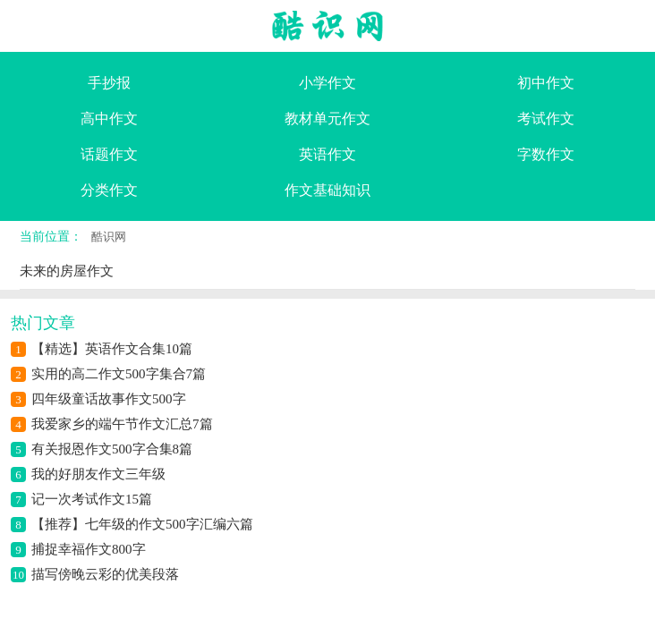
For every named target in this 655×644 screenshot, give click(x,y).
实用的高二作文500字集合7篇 (119, 374)
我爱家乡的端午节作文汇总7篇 (122, 424)
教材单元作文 (327, 119)
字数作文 (546, 154)
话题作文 (109, 154)
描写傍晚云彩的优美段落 (105, 574)
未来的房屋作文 (67, 271)
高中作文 (109, 119)
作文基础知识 (327, 190)
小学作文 (327, 83)
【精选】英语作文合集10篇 (112, 349)
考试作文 (546, 119)
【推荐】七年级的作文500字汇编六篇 (142, 524)
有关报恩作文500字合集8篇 (112, 449)
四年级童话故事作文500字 (109, 399)
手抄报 (109, 83)
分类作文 (109, 190)
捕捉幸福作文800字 (89, 549)
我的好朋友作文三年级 (98, 474)
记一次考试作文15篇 (92, 499)
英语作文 (327, 154)
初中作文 (546, 83)
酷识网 (109, 237)
